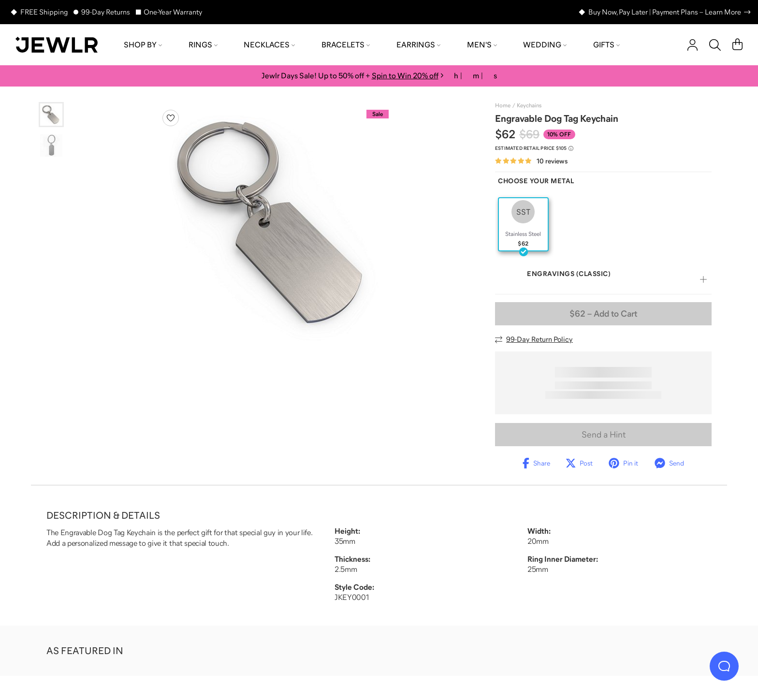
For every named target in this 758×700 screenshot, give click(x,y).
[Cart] (737, 45)
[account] (692, 45)
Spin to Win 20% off (405, 75)
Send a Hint (604, 435)
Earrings (418, 44)
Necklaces (269, 44)
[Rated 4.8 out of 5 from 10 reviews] (531, 161)
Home (503, 105)
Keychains (529, 105)
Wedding (545, 44)
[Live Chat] (724, 666)
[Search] (715, 45)
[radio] (523, 224)
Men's (482, 44)
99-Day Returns (106, 12)
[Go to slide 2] (51, 146)
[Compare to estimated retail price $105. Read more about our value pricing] (534, 148)
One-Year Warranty (173, 12)
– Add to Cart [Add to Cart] (603, 314)
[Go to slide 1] (51, 115)
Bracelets (346, 44)
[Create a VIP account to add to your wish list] (171, 118)
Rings (203, 44)
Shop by (143, 44)
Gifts (606, 44)
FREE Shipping (44, 12)
